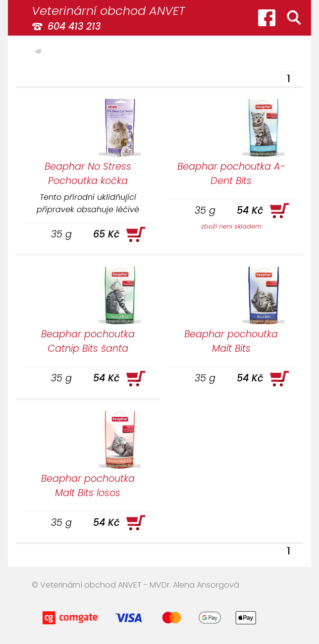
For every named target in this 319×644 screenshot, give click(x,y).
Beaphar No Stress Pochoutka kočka (88, 174)
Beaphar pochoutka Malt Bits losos (88, 486)
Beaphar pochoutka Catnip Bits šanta (88, 341)
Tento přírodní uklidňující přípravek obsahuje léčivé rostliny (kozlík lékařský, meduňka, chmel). (88, 203)
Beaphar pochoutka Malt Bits (231, 341)
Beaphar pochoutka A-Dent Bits (231, 174)
